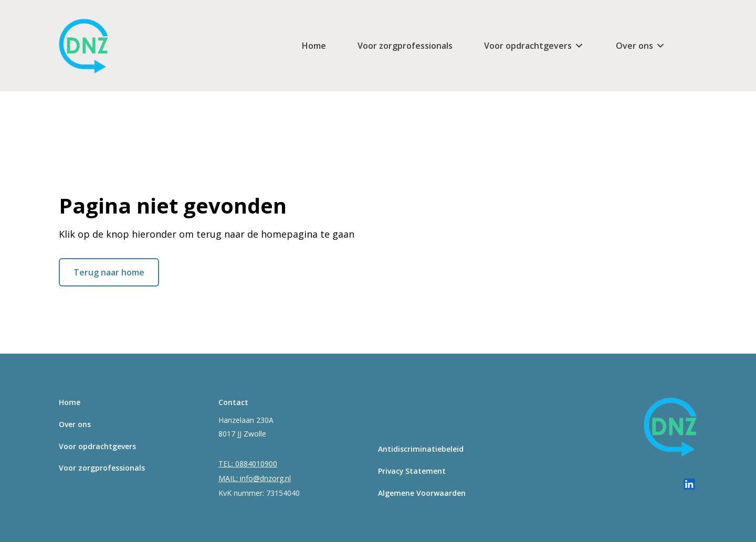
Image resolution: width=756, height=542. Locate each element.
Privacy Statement (412, 471)
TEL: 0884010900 (248, 464)
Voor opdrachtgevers (528, 46)
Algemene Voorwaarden (422, 493)
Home (314, 46)
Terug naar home (109, 272)
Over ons (634, 46)
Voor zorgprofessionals (405, 46)
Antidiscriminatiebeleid (421, 449)
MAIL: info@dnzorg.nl (255, 478)
